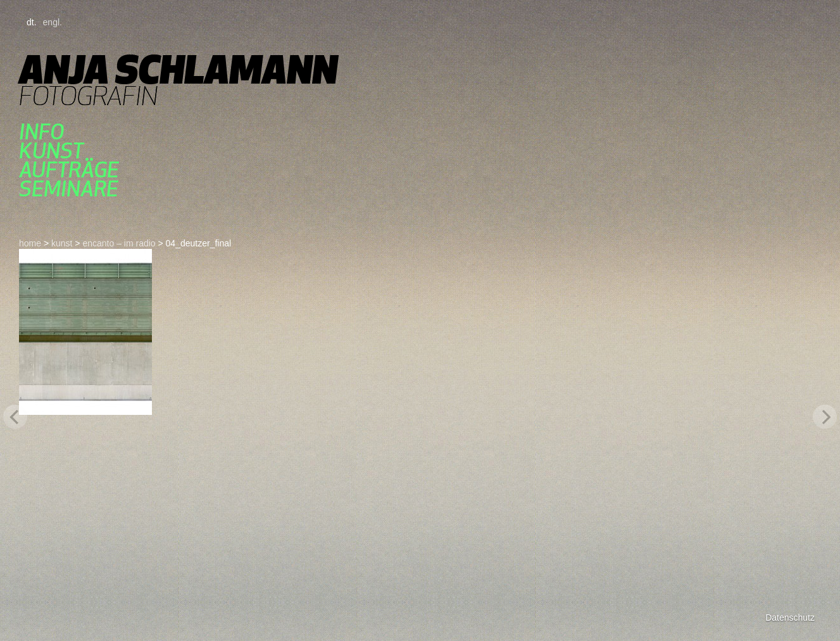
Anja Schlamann (178, 69)
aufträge (69, 170)
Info (41, 132)
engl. (53, 22)
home (30, 243)
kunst (51, 151)
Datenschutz (790, 618)
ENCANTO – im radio (119, 243)
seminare (69, 189)
